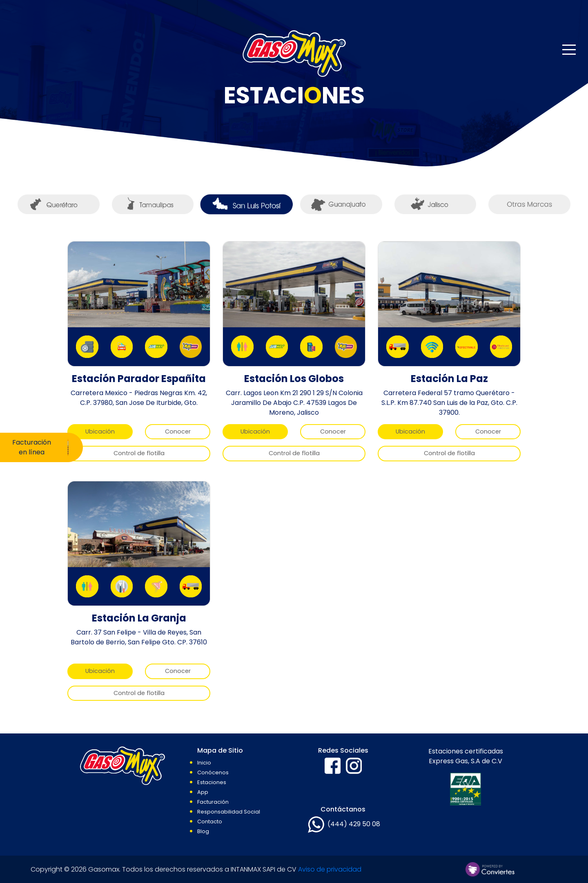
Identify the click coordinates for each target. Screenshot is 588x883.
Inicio (204, 763)
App (203, 792)
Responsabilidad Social (229, 812)
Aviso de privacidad (330, 869)
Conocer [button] (178, 431)
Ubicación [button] (100, 431)
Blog (203, 831)
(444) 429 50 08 (354, 824)
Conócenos (213, 772)
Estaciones (212, 782)
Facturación (213, 802)
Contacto (210, 822)
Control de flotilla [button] (139, 453)
